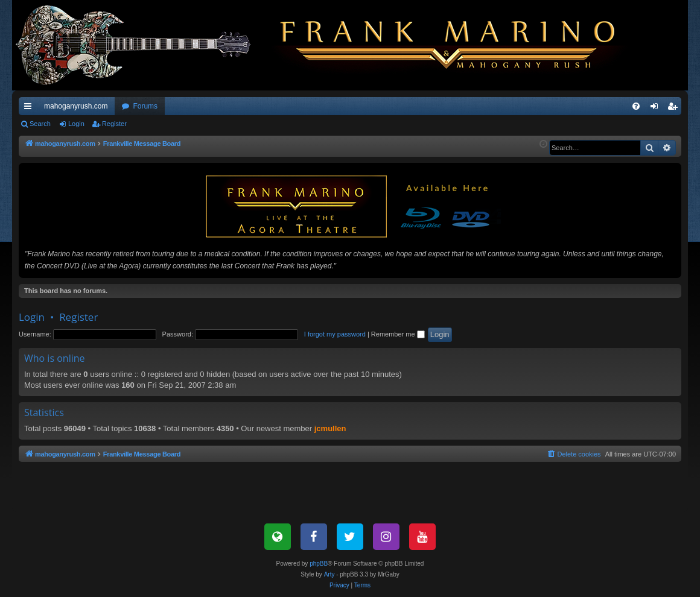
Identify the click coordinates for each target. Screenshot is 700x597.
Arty (329, 574)
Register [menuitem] (675, 109)
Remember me (398, 334)
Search (40, 124)
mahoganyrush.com (76, 106)
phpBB (319, 564)
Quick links (30, 109)
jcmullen (330, 428)
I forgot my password (335, 334)
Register (114, 124)
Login (76, 124)
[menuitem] (636, 106)
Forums (145, 106)
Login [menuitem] (657, 109)
